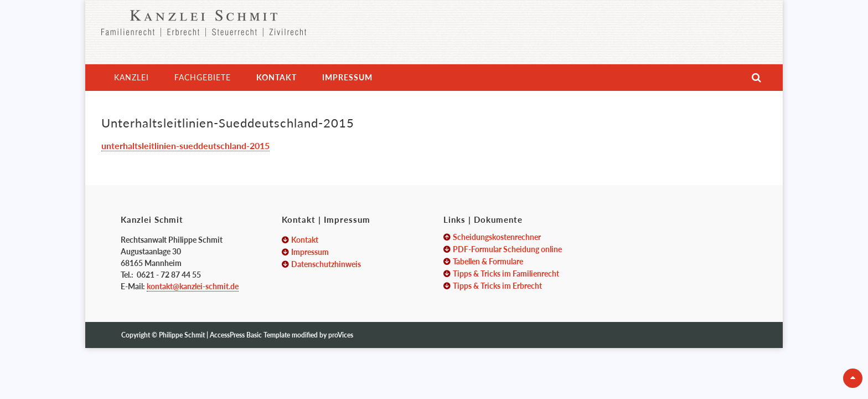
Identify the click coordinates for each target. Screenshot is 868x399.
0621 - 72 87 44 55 (169, 275)
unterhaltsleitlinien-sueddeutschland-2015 (185, 145)
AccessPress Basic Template (250, 335)
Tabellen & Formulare (488, 261)
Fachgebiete (203, 77)
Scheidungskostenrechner (497, 237)
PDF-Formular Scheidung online (507, 249)
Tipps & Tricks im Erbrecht (497, 286)
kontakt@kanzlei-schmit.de (193, 286)
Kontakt (277, 77)
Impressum (347, 77)
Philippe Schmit (183, 335)
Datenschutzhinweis (326, 264)
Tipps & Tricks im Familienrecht (506, 273)
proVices (341, 335)
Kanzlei (131, 77)
